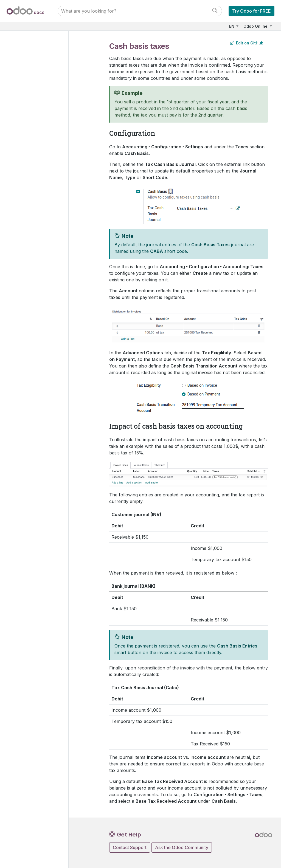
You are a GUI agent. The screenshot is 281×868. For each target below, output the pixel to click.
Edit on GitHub (247, 43)
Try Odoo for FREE (252, 11)
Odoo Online (256, 26)
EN (232, 26)
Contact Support (130, 847)
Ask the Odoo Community (182, 847)
